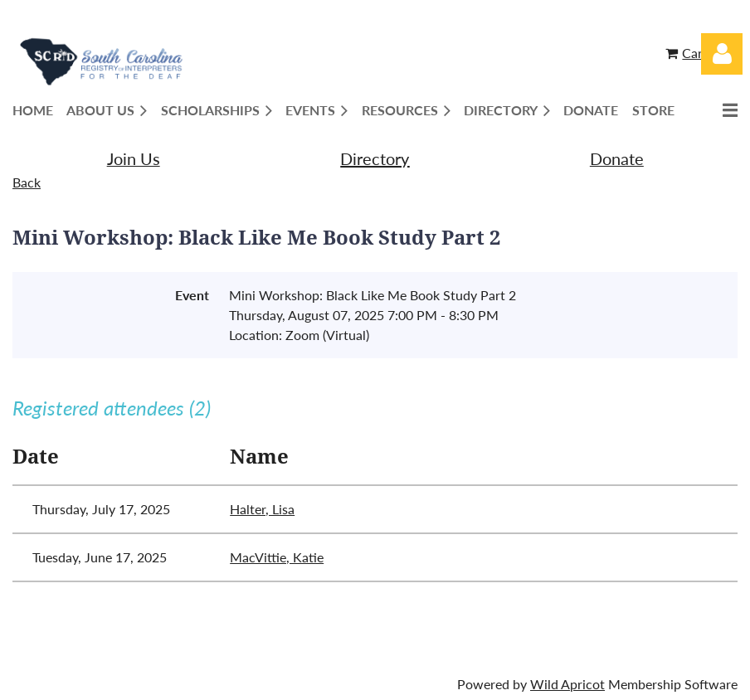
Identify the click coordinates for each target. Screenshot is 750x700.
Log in (722, 54)
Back (27, 182)
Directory (375, 158)
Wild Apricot (567, 684)
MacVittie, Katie (277, 557)
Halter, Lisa (262, 509)
